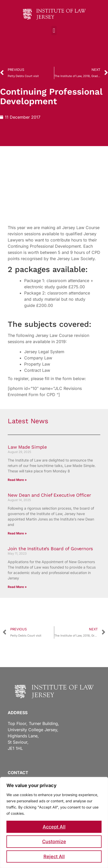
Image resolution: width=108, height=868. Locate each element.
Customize (54, 841)
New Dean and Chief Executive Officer (49, 495)
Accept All (54, 827)
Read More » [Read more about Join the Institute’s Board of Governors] (17, 587)
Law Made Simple (27, 447)
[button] (54, 31)
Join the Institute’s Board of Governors (50, 549)
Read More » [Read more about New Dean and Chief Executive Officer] (17, 533)
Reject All (54, 856)
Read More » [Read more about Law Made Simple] (17, 480)
